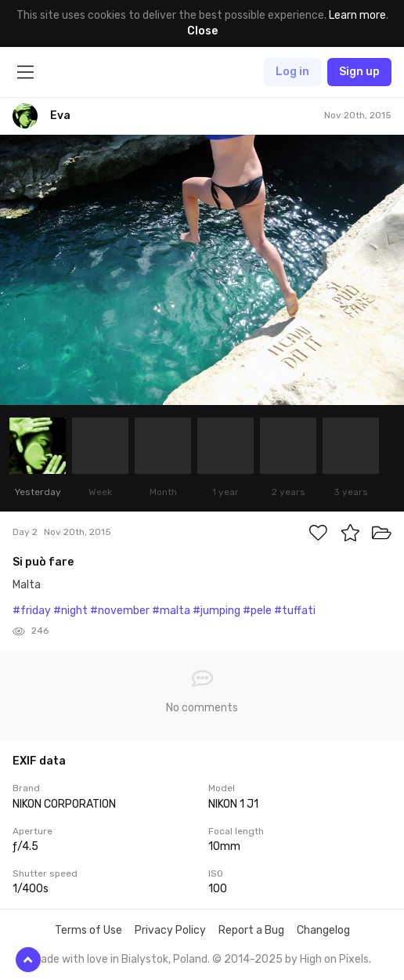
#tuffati (295, 611)
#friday (32, 611)
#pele (257, 611)
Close (202, 31)
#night (70, 611)
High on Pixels (334, 959)
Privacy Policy (170, 930)
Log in (292, 72)
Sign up (359, 72)
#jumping (216, 611)
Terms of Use (88, 930)
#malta (171, 611)
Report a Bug (251, 930)
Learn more (357, 15)
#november (120, 611)
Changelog (323, 930)
